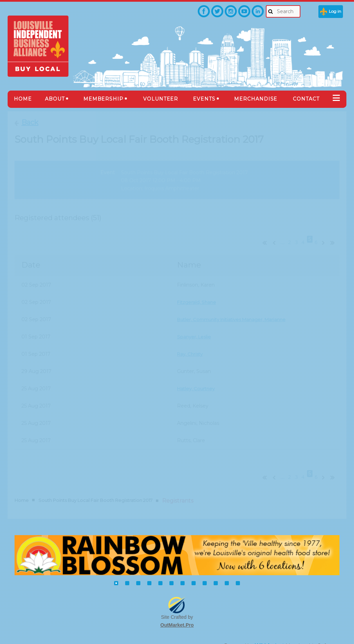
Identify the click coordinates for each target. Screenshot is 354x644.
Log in (335, 11)
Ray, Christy (191, 347)
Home (22, 485)
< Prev (273, 235)
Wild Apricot (269, 631)
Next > (325, 235)
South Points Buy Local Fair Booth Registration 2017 (95, 485)
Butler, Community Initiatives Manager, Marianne (236, 312)
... (283, 235)
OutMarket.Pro (177, 610)
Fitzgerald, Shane (198, 295)
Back (30, 122)
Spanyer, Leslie (195, 329)
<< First (263, 235)
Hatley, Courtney (197, 381)
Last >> (335, 235)
